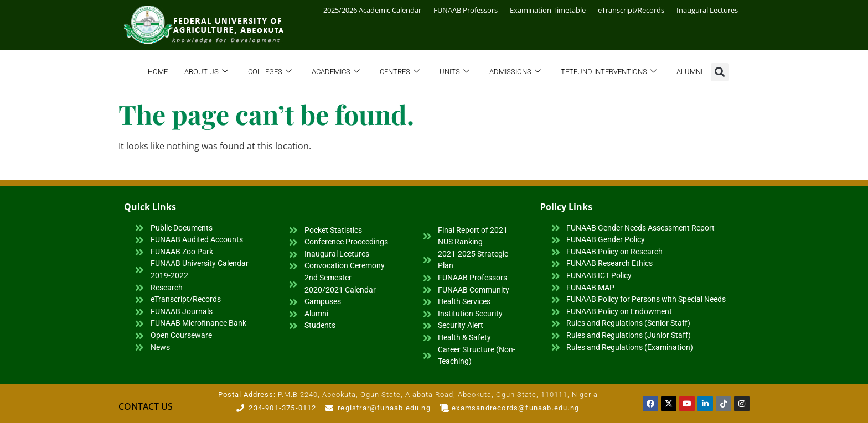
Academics (336, 72)
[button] (720, 72)
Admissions (515, 72)
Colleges (270, 72)
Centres (400, 72)
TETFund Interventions (609, 72)
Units (454, 72)
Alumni (689, 72)
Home (158, 72)
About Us (206, 72)
